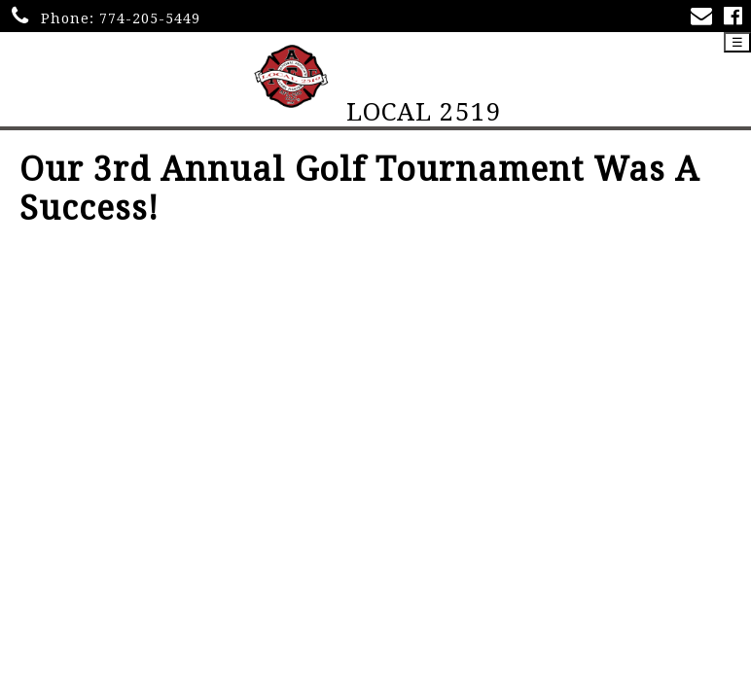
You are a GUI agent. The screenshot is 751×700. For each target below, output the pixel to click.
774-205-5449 (150, 18)
